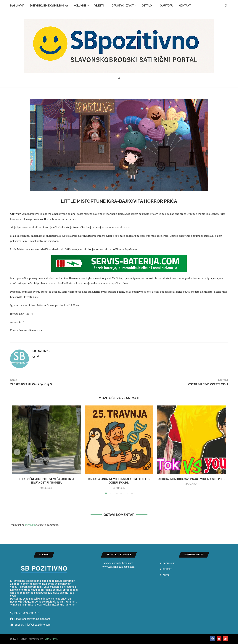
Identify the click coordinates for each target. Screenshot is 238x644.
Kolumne (80, 6)
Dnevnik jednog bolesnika (49, 6)
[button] (17, 452)
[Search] (226, 6)
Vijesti (99, 6)
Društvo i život (123, 6)
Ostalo (147, 6)
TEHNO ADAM (51, 639)
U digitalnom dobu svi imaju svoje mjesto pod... (192, 479)
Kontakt (185, 6)
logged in (30, 525)
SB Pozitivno (42, 351)
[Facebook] (119, 79)
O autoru (167, 6)
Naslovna (17, 6)
